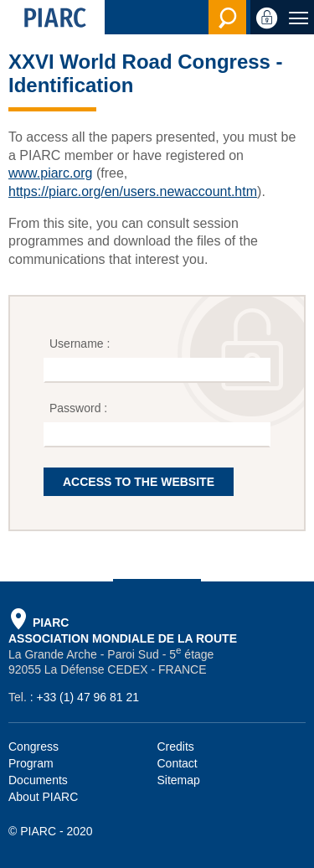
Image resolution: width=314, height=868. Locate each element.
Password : (80, 408)
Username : (81, 344)
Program (31, 763)
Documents (38, 780)
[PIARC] (52, 17)
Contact (178, 763)
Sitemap (179, 780)
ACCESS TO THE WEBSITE (139, 482)
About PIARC (43, 797)
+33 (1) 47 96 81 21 (88, 697)
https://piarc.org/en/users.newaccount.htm (133, 191)
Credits (176, 747)
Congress (33, 747)
